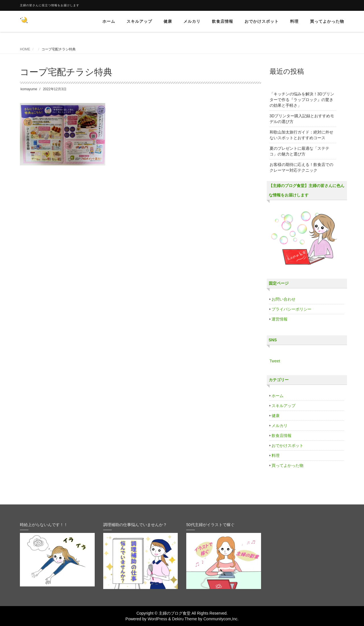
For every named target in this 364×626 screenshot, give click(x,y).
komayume (29, 89)
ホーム (109, 21)
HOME (25, 49)
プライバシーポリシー (291, 309)
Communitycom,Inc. (221, 619)
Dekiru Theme (185, 619)
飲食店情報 (223, 21)
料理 (294, 21)
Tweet (275, 361)
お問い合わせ (284, 299)
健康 (168, 21)
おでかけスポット (262, 21)
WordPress (157, 619)
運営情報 (280, 319)
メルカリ (192, 21)
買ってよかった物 (327, 21)
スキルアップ (139, 21)
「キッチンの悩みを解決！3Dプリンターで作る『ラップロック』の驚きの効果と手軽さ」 (302, 100)
